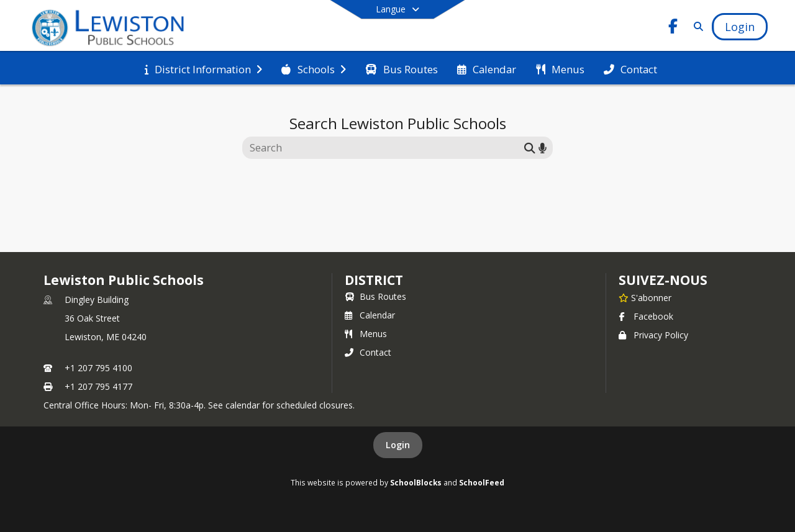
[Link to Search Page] (696, 26)
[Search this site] (385, 148)
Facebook (646, 316)
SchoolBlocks (416, 482)
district (374, 280)
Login (398, 445)
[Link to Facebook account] (673, 28)
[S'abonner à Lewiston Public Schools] (645, 297)
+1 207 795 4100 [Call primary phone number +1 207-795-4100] (98, 368)
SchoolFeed (482, 482)
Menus (366, 334)
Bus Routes (375, 296)
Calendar (370, 315)
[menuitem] (203, 68)
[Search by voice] (543, 147)
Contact (368, 352)
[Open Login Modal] (740, 27)
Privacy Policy (653, 335)
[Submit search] (530, 147)
